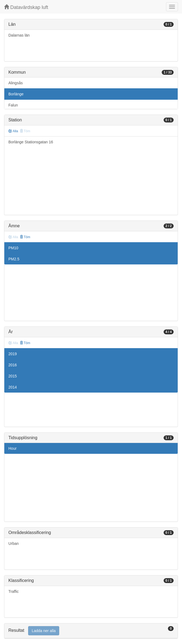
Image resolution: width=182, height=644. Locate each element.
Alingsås (16, 83)
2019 (13, 354)
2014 (13, 387)
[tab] (91, 631)
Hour (12, 448)
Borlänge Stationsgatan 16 (31, 142)
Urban (14, 543)
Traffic (14, 591)
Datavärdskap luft (26, 7)
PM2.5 (14, 259)
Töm (25, 237)
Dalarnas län (19, 35)
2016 (13, 365)
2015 (13, 376)
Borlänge (16, 94)
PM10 (13, 248)
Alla (13, 131)
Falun (13, 105)
